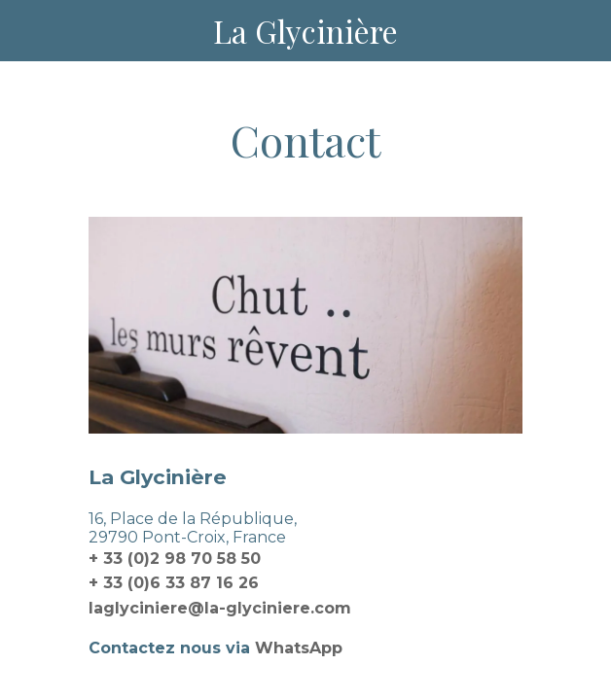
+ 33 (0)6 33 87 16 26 (174, 583)
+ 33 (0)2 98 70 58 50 (175, 559)
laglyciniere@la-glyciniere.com (220, 608)
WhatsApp (299, 648)
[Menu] (31, 31)
